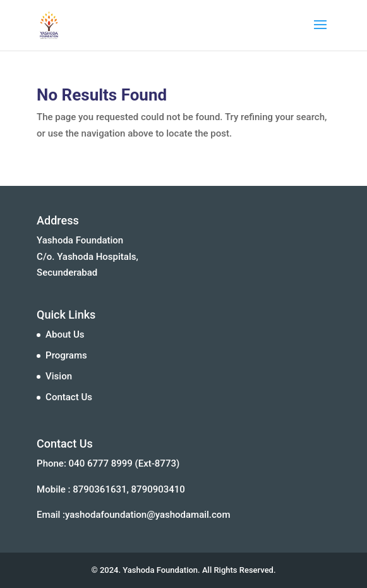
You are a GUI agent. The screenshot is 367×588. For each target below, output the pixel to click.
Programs (66, 355)
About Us (65, 334)
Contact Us (69, 397)
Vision (59, 376)
